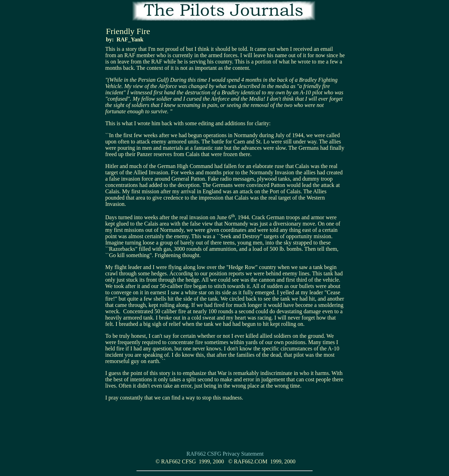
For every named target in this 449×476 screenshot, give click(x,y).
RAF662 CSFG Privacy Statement (225, 454)
